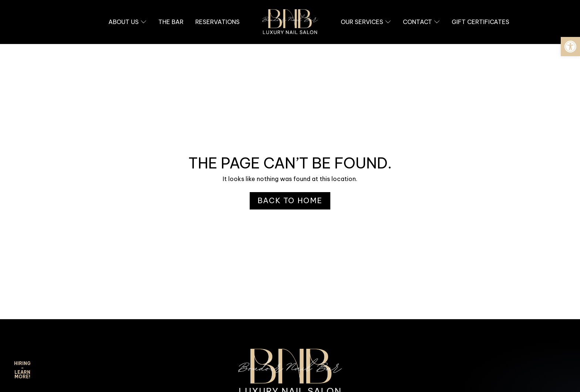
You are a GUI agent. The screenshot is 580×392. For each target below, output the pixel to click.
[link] (570, 47)
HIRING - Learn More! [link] (22, 370)
